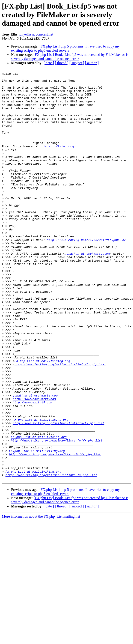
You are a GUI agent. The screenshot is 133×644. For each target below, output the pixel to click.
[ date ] (49, 63)
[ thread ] (62, 63)
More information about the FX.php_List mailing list (41, 598)
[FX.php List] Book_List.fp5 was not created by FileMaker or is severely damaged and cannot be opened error (70, 57)
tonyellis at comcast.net (36, 34)
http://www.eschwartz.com (34, 465)
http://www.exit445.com (33, 469)
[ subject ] (77, 63)
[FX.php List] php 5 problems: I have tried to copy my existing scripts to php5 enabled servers (65, 48)
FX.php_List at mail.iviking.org (42, 419)
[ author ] (92, 63)
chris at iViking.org (56, 161)
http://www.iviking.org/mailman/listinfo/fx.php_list (60, 423)
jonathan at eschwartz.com (87, 290)
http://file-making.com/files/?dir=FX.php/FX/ (86, 274)
